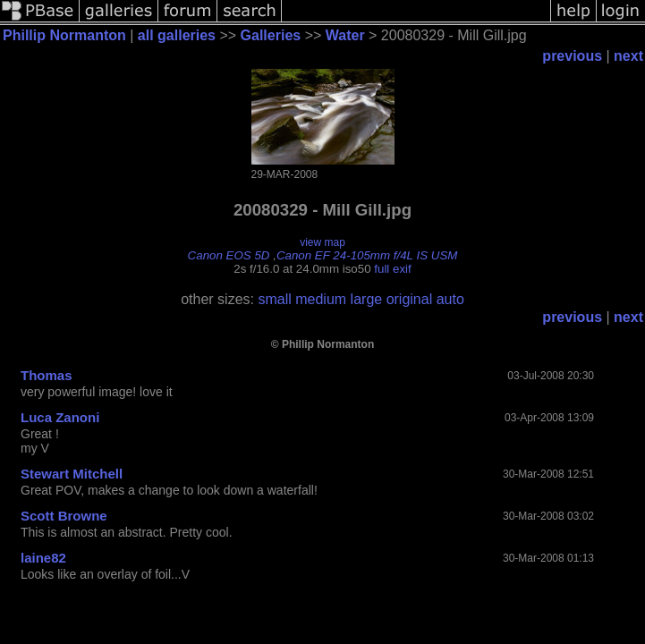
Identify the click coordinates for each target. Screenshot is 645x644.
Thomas (47, 375)
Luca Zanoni (60, 417)
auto (450, 299)
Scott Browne (64, 516)
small (274, 299)
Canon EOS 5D (229, 255)
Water (345, 35)
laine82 (43, 558)
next (628, 56)
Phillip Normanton (64, 35)
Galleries (271, 35)
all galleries (177, 35)
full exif (392, 269)
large (367, 299)
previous (572, 56)
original (410, 299)
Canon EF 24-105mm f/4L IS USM (367, 255)
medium (321, 299)
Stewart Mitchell (72, 474)
